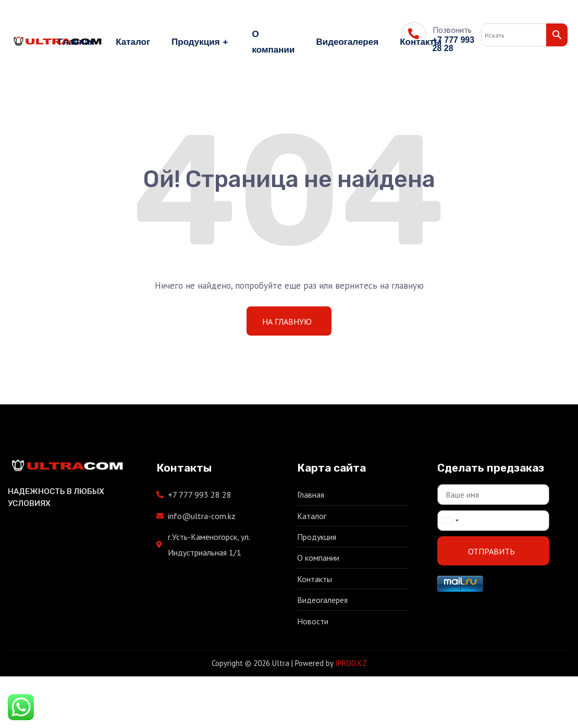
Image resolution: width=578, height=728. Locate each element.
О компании (274, 42)
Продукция (201, 42)
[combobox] (450, 521)
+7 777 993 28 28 (454, 44)
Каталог (133, 42)
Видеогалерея (347, 42)
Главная (76, 42)
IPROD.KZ (351, 663)
